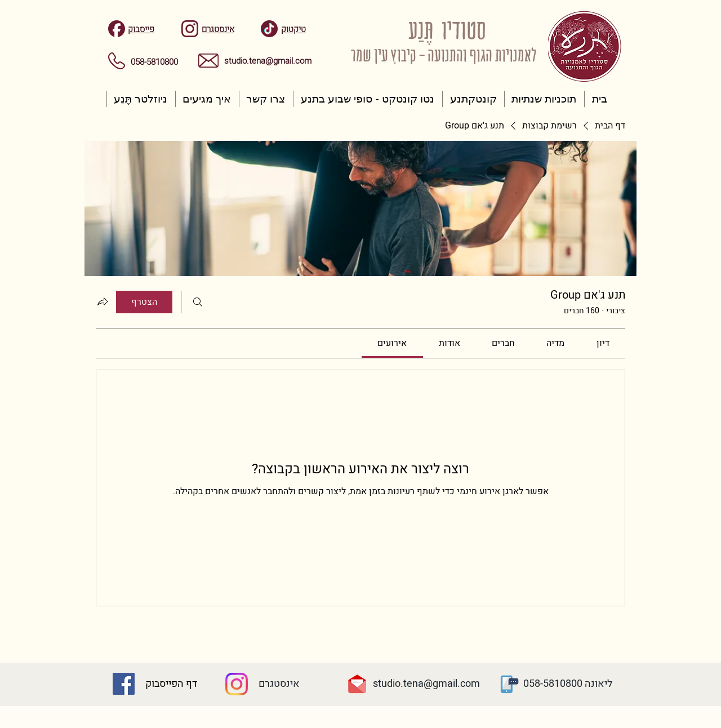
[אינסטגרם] (279, 684)
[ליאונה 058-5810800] (568, 684)
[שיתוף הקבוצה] (103, 301)
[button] (544, 99)
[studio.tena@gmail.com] (426, 684)
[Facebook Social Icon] (124, 684)
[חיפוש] (198, 302)
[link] (603, 343)
